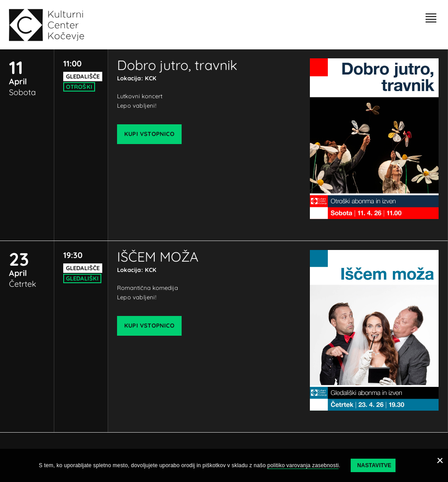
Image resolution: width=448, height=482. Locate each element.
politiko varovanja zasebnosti (303, 465)
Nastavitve (374, 465)
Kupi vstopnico (149, 134)
